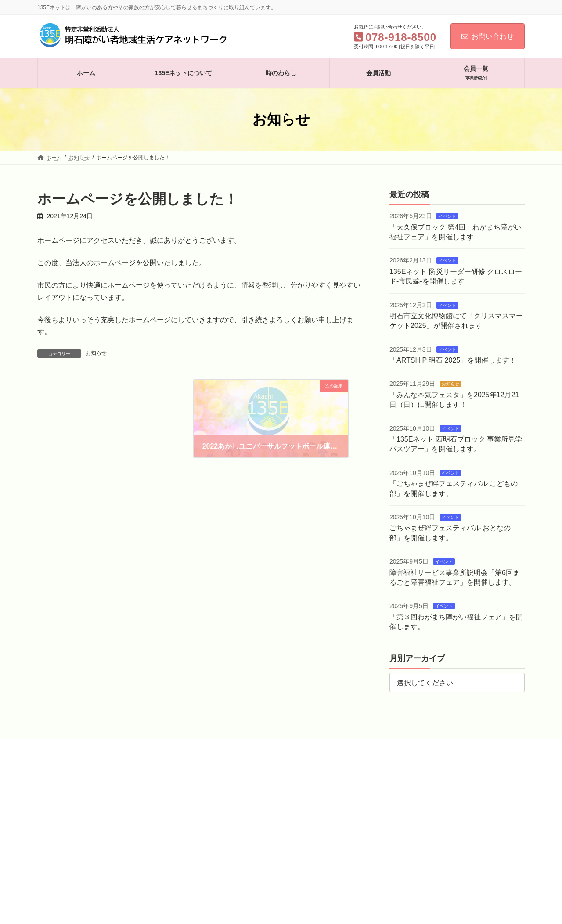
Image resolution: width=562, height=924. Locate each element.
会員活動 (201, 746)
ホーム (54, 746)
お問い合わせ (488, 36)
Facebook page (406, 807)
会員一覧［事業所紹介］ (258, 746)
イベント (447, 216)
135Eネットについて (104, 746)
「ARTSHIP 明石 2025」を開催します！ (453, 360)
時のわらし (159, 746)
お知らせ (96, 353)
